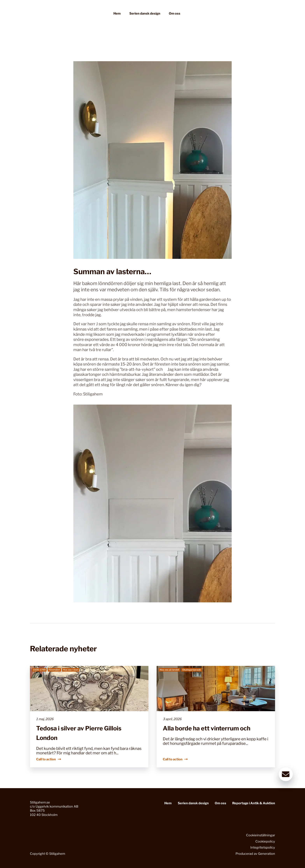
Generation (267, 854)
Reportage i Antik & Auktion (254, 803)
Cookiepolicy (265, 841)
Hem (117, 13)
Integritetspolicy (263, 847)
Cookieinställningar (261, 835)
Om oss (175, 13)
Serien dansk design (145, 13)
